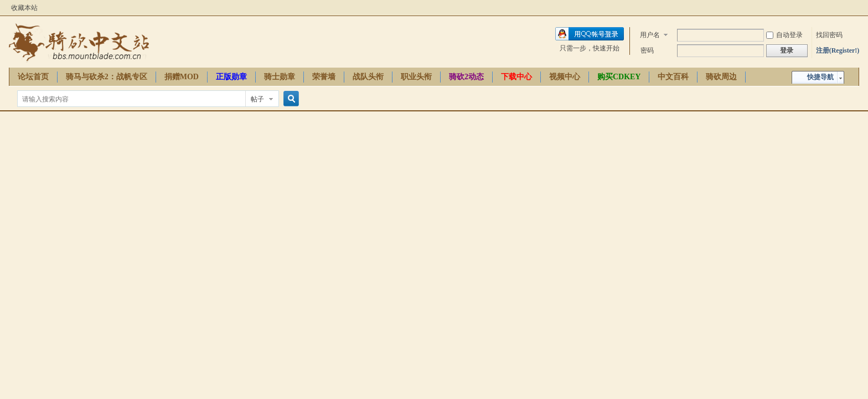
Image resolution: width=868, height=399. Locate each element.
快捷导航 (820, 77)
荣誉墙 (324, 77)
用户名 (650, 35)
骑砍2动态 (466, 77)
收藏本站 (24, 8)
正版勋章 (231, 77)
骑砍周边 (721, 77)
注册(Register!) (838, 50)
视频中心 (565, 77)
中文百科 (673, 77)
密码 (647, 50)
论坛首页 (33, 77)
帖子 (257, 99)
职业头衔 (416, 77)
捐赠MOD (182, 77)
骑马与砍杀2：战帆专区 (107, 77)
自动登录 (784, 35)
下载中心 (516, 77)
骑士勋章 (280, 77)
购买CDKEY (619, 77)
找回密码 (829, 35)
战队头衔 (368, 77)
